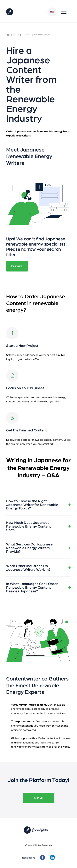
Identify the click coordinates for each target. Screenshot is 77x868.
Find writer (17, 266)
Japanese (26, 35)
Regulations (29, 858)
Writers (16, 35)
